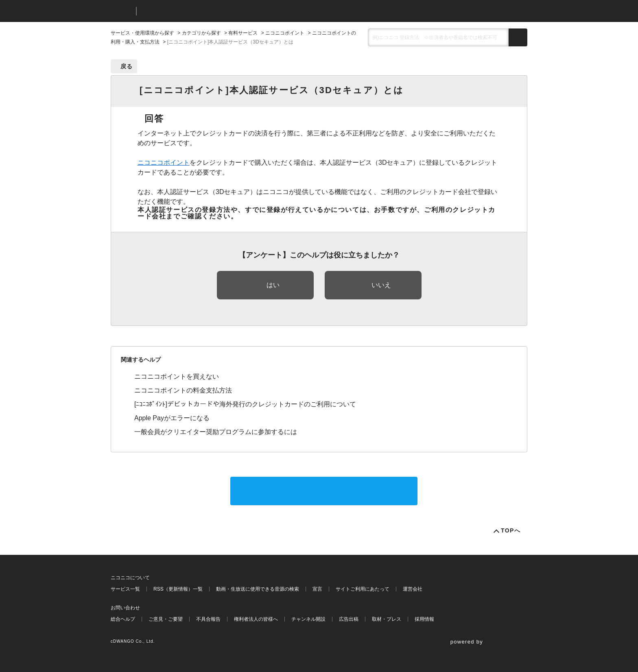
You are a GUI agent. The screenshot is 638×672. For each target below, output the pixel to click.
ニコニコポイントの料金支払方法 (183, 390)
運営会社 (413, 589)
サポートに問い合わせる (324, 491)
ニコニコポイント (285, 33)
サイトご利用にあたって (363, 589)
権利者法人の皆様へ (256, 619)
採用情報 (424, 619)
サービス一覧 (125, 589)
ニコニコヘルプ (186, 11)
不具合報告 (208, 619)
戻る (127, 66)
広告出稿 (349, 619)
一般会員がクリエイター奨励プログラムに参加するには (216, 432)
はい (273, 285)
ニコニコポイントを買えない (177, 376)
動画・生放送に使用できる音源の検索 (258, 589)
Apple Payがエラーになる (172, 418)
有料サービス (243, 33)
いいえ (381, 285)
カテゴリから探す (201, 33)
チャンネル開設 (308, 619)
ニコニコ (122, 11)
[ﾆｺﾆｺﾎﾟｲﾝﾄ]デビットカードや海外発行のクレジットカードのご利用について (245, 404)
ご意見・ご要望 (166, 619)
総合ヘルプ (123, 619)
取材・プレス (387, 619)
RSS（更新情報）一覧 (178, 589)
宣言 (317, 589)
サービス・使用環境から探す (142, 33)
